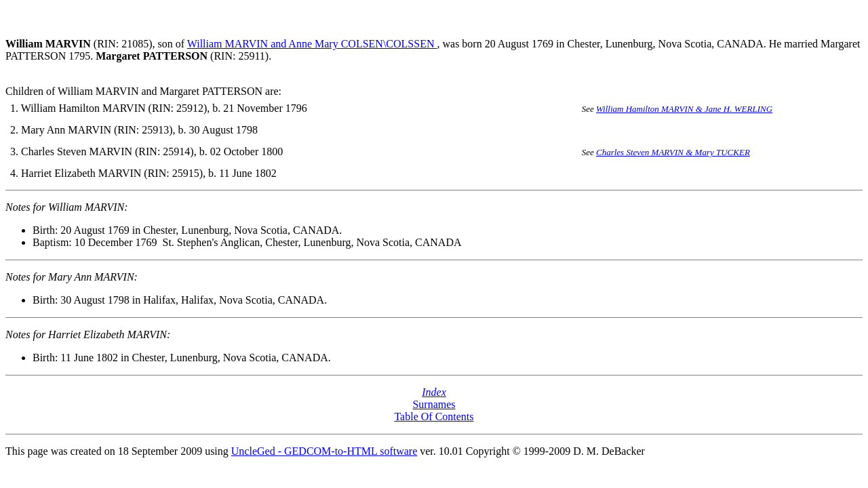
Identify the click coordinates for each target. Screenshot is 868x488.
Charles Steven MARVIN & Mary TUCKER (673, 152)
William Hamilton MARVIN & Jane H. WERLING (684, 109)
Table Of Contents (434, 416)
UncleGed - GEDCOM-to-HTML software (324, 451)
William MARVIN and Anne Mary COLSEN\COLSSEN (312, 44)
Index (434, 392)
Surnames (434, 404)
